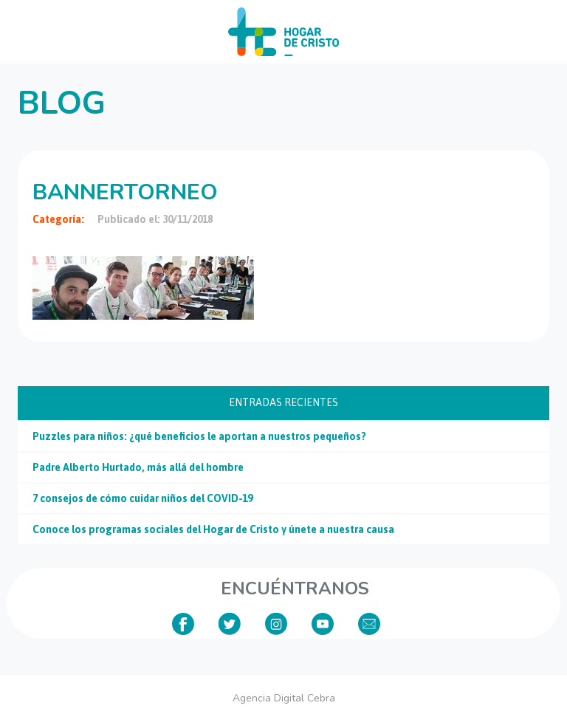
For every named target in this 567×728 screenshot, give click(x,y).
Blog (62, 103)
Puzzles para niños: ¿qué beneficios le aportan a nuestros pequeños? (199, 436)
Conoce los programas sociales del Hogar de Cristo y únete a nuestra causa (213, 529)
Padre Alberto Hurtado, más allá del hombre (138, 467)
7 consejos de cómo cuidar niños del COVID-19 (142, 498)
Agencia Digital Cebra (284, 698)
